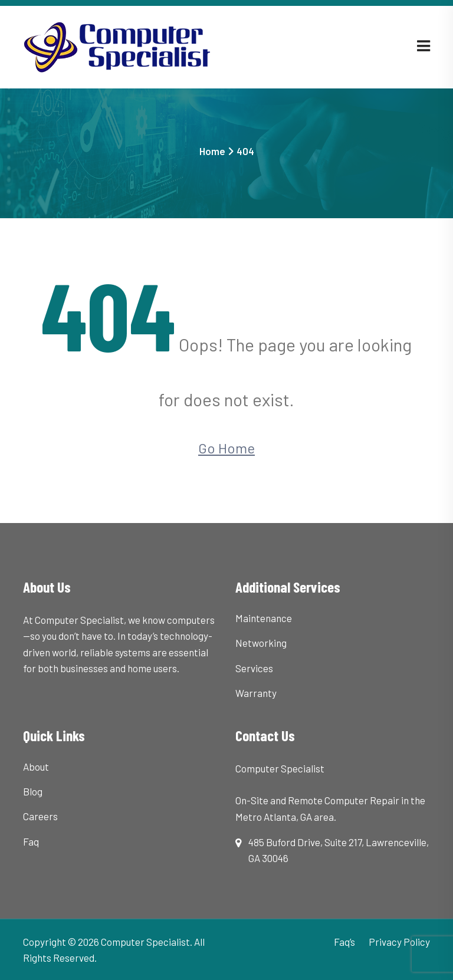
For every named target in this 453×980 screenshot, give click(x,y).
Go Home (226, 448)
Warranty (256, 693)
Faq (31, 841)
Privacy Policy (399, 942)
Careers (40, 816)
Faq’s (344, 942)
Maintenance (264, 618)
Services (254, 668)
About (36, 767)
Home (212, 151)
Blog (33, 791)
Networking (261, 643)
